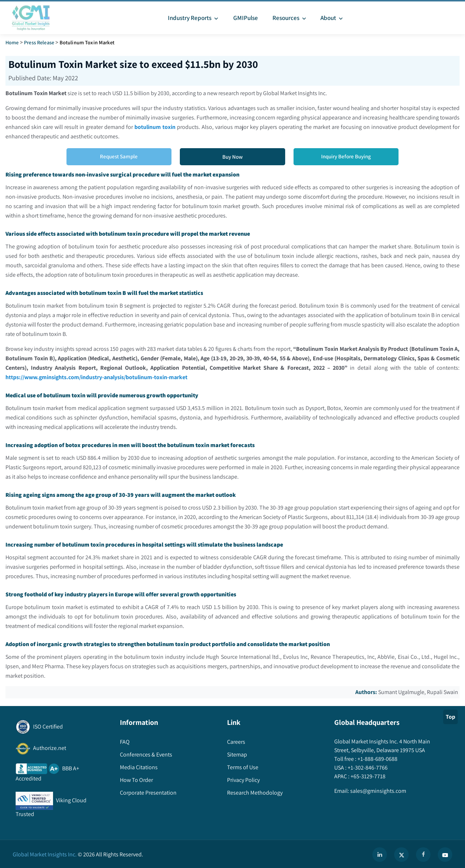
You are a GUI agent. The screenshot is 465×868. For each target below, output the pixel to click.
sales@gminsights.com (378, 791)
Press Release (39, 42)
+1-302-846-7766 (367, 768)
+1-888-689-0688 (377, 759)
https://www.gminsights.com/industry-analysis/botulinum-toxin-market (97, 377)
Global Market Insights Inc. (45, 854)
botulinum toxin (155, 127)
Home (12, 42)
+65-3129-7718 (367, 776)
